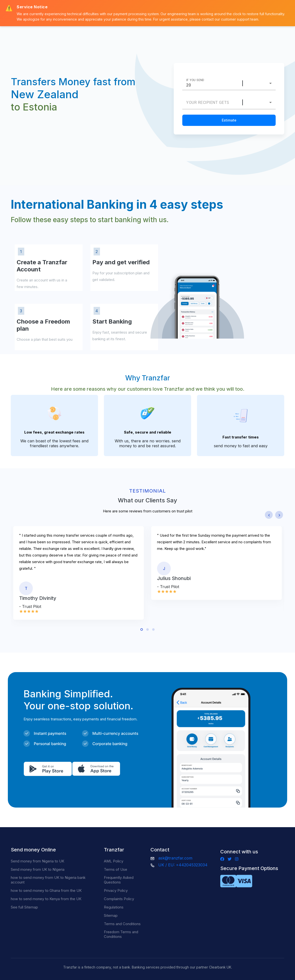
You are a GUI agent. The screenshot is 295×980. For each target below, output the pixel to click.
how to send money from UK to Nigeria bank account (48, 880)
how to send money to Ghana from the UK (46, 890)
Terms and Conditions (122, 924)
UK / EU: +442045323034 (183, 865)
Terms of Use (116, 869)
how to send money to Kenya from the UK (46, 899)
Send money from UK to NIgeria (38, 869)
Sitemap (111, 915)
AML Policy (114, 861)
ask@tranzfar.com (175, 858)
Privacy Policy (116, 890)
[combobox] (261, 83)
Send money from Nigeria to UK (37, 861)
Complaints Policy (119, 899)
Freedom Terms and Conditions (121, 934)
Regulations (114, 907)
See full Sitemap (24, 907)
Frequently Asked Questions (119, 880)
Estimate (229, 120)
